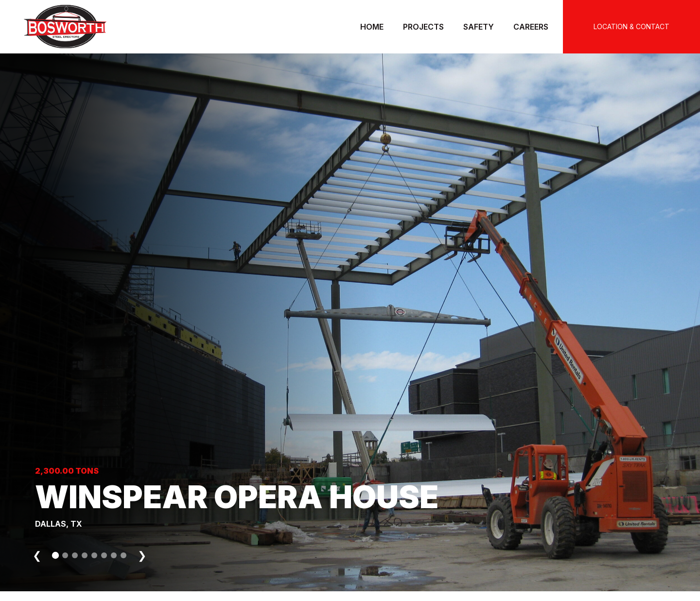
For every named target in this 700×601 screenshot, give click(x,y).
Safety (479, 27)
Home (372, 27)
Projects (423, 27)
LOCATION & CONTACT (631, 26)
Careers (531, 27)
